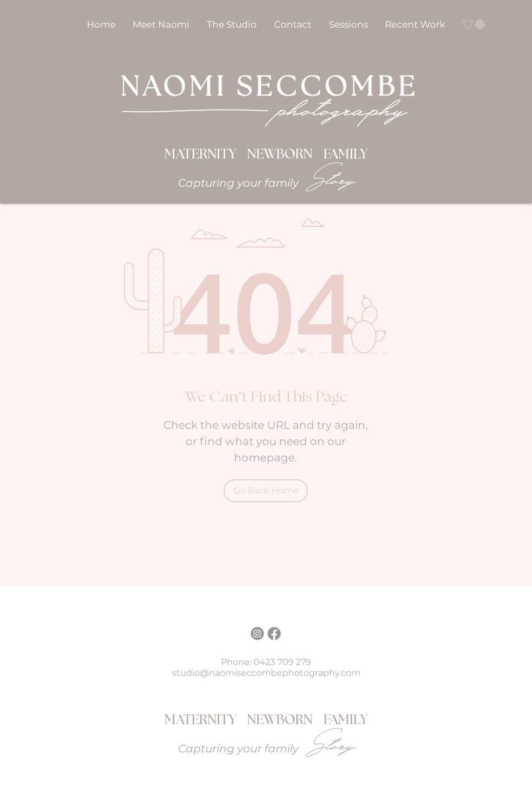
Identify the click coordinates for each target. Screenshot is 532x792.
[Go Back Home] (266, 491)
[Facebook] (274, 633)
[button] (349, 24)
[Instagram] (257, 633)
